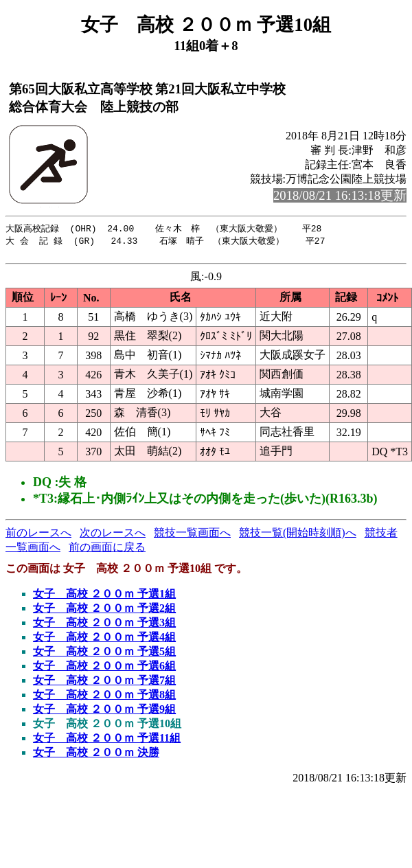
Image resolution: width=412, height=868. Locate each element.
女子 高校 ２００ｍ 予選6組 (104, 669)
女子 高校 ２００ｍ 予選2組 (104, 612)
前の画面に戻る (107, 550)
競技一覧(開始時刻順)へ (298, 536)
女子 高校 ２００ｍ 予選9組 (104, 712)
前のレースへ (38, 536)
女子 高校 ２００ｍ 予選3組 (104, 626)
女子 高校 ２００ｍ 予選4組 (104, 640)
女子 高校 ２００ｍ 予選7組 (104, 684)
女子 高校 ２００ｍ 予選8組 (104, 698)
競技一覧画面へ (192, 536)
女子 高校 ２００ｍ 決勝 (96, 756)
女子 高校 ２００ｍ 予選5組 (104, 655)
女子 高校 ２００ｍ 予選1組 (104, 597)
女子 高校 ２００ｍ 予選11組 (107, 741)
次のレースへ (113, 536)
